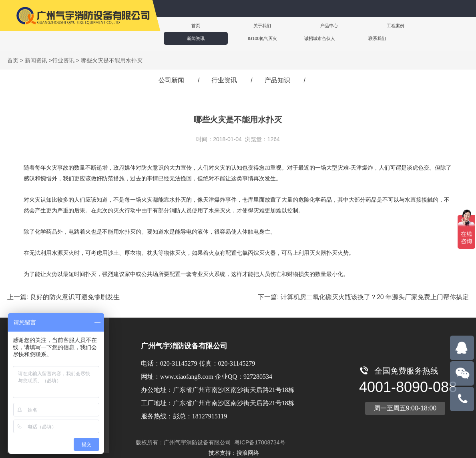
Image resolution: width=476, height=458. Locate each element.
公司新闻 (171, 80)
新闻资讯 (382, 25)
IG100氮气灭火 (430, 25)
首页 (186, 25)
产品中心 (284, 25)
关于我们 (235, 25)
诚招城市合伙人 (188, 38)
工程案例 (333, 25)
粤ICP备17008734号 (259, 442)
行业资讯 (63, 60)
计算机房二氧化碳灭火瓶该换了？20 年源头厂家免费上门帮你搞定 (375, 297)
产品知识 (277, 80)
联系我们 (238, 38)
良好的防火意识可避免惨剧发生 (75, 297)
